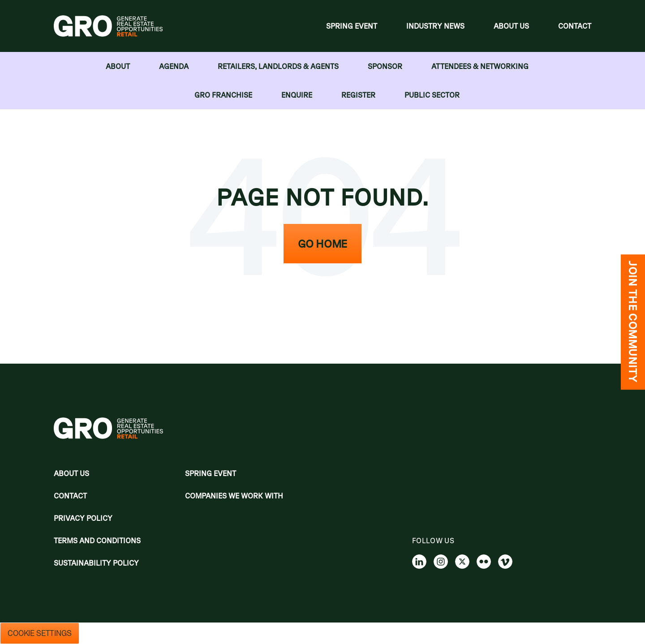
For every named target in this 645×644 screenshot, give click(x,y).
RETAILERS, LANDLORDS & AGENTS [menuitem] (278, 66)
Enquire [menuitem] (297, 95)
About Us (71, 473)
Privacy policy (83, 518)
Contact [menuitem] (575, 26)
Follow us (433, 541)
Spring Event (211, 473)
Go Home (322, 244)
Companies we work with (234, 496)
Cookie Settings (40, 633)
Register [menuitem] (358, 95)
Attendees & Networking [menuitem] (480, 66)
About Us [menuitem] (511, 26)
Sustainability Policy (96, 563)
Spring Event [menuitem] (352, 26)
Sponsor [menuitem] (385, 66)
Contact (70, 496)
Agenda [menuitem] (174, 66)
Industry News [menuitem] (435, 26)
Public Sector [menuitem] (432, 95)
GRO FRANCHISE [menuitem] (223, 95)
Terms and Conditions (97, 541)
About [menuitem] (118, 66)
